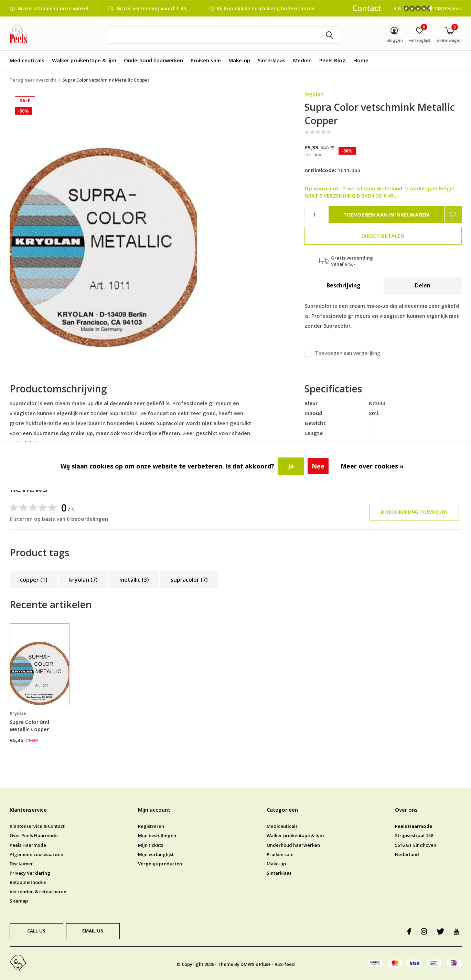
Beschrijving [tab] (344, 285)
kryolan (83, 580)
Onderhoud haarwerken (153, 60)
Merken (302, 60)
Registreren (151, 826)
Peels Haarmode (28, 845)
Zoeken (330, 35)
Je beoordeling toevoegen (414, 512)
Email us (93, 931)
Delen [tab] (423, 285)
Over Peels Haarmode (34, 835)
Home (361, 60)
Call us (36, 931)
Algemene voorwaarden (36, 854)
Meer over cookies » (372, 466)
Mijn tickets (151, 845)
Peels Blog (333, 60)
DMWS (248, 964)
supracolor (189, 580)
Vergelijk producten (160, 864)
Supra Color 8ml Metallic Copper (29, 725)
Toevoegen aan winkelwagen (386, 214)
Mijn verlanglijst (156, 854)
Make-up (239, 60)
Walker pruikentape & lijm (84, 60)
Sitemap (19, 901)
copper (34, 580)
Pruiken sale (206, 60)
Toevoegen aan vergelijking (347, 353)
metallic (134, 580)
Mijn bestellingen (157, 835)
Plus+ (265, 964)
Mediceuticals (27, 60)
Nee (318, 466)
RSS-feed (285, 964)
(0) (336, 132)
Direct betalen (383, 236)
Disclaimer (21, 864)
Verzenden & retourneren (38, 892)
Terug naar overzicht (33, 80)
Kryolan (314, 94)
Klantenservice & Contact (37, 826)
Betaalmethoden (28, 882)
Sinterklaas (272, 60)
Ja (291, 466)
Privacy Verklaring (30, 873)
